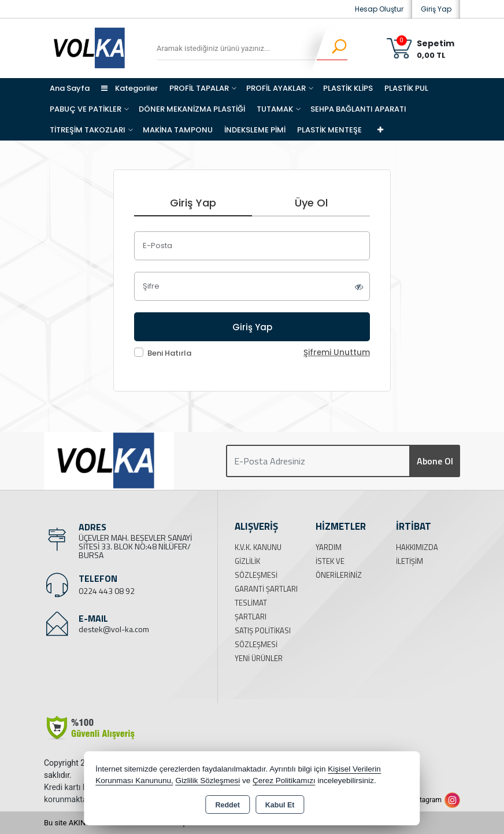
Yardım (329, 547)
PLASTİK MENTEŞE (329, 130)
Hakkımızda (417, 547)
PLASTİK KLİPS (348, 88)
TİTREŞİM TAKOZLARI (88, 130)
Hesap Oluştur (379, 9)
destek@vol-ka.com (114, 629)
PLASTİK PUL (406, 88)
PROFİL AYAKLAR (276, 88)
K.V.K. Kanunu (258, 547)
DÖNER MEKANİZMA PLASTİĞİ (192, 109)
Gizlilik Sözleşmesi (207, 781)
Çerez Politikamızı (284, 781)
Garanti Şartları (266, 589)
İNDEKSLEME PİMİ (255, 130)
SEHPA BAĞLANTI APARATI (358, 109)
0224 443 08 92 (107, 591)
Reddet (227, 805)
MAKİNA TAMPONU (178, 130)
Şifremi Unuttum (337, 353)
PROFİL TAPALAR (199, 88)
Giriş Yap (436, 9)
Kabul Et (280, 805)
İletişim (409, 561)
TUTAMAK (275, 109)
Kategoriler (129, 88)
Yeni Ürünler (259, 658)
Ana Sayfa (70, 88)
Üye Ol (311, 203)
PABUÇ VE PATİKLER (86, 109)
